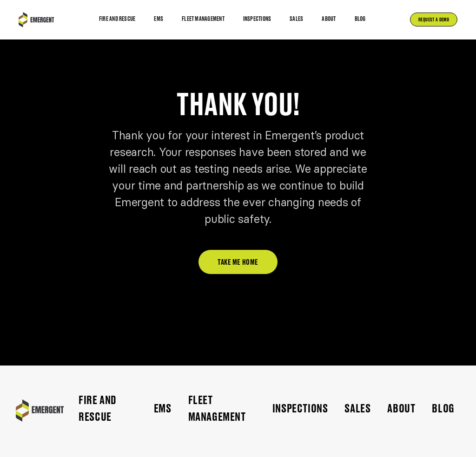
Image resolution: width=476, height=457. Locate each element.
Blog (443, 409)
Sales (357, 409)
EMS (163, 409)
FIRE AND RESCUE (98, 409)
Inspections (300, 409)
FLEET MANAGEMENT (217, 409)
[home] (36, 20)
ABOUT (401, 409)
